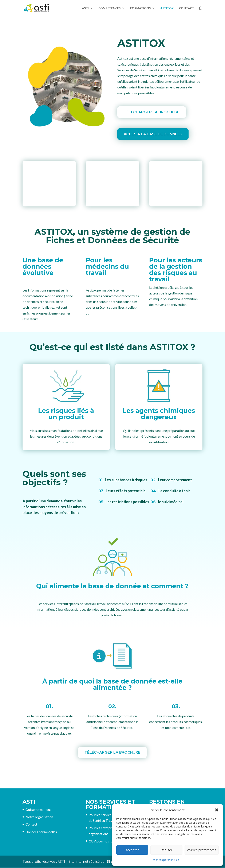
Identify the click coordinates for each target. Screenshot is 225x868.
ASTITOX (167, 8)
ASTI (85, 8)
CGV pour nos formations (107, 842)
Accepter (132, 850)
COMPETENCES (109, 8)
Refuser (167, 850)
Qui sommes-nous (38, 810)
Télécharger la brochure (152, 112)
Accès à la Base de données (153, 134)
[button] (217, 810)
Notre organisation (39, 817)
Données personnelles (165, 860)
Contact (31, 825)
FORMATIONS (140, 8)
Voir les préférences (202, 850)
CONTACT (187, 8)
